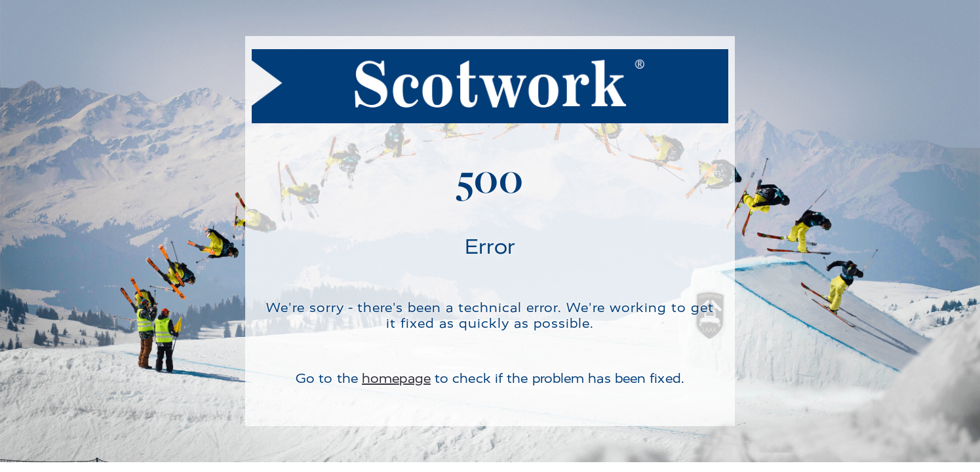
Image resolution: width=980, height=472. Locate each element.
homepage (396, 379)
